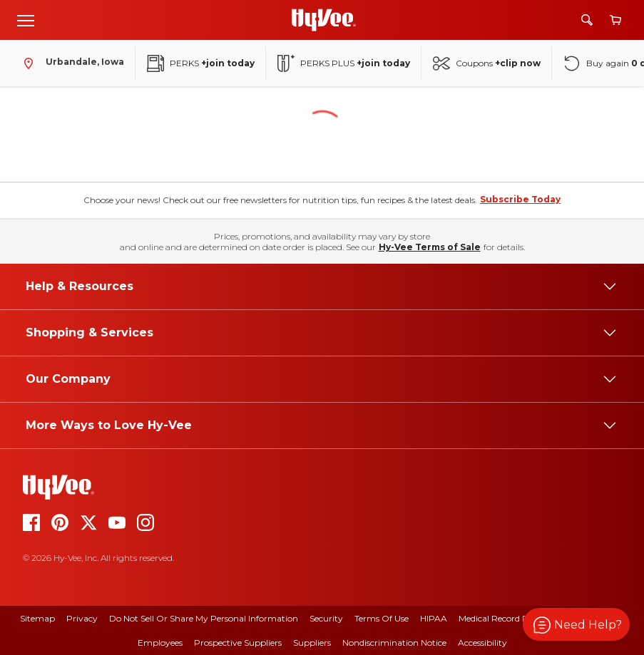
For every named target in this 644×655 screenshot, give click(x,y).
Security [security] (326, 618)
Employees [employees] (160, 643)
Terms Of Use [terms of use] (382, 618)
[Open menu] (26, 20)
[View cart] (615, 20)
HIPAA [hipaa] (434, 618)
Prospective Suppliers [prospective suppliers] (238, 643)
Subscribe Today (520, 199)
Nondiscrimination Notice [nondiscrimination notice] (394, 643)
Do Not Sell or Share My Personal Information (204, 618)
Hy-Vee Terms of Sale (430, 247)
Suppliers (312, 643)
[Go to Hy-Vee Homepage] (324, 20)
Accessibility (482, 643)
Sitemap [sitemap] (37, 618)
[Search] (587, 20)
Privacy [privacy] (82, 618)
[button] (576, 624)
